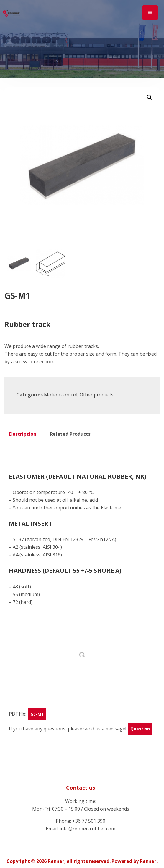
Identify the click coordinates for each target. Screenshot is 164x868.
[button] (150, 97)
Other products (97, 395)
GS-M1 (37, 714)
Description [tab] (23, 434)
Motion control (61, 395)
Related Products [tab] (70, 434)
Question (140, 729)
